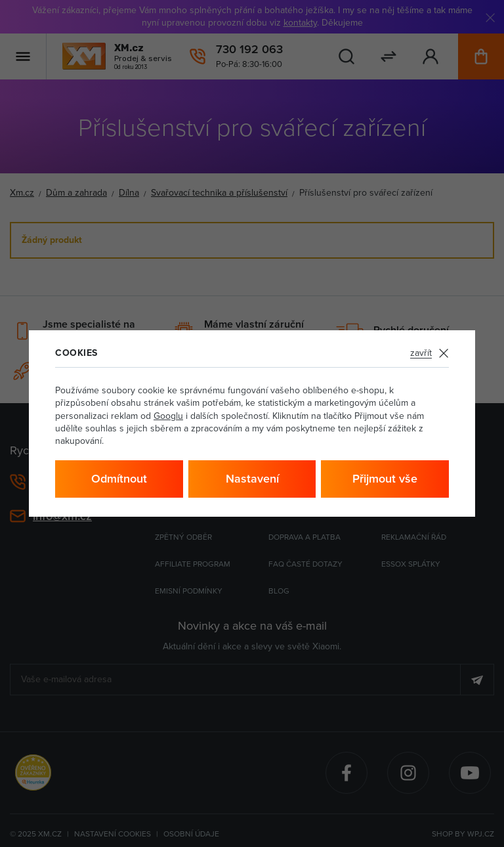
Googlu (168, 416)
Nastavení (252, 478)
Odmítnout (119, 478)
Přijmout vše (385, 478)
